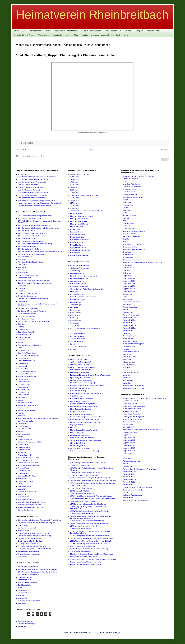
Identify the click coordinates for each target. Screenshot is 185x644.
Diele (124, 221)
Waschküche (127, 378)
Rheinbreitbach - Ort (113, 31)
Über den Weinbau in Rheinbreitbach (31, 187)
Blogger (118, 633)
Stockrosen (126, 370)
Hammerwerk (23, 366)
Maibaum (21, 431)
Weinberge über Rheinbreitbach (29, 601)
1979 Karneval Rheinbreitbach (81, 529)
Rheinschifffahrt (23, 468)
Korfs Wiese (22, 416)
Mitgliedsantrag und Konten (40, 31)
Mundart (125, 310)
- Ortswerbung (75, 271)
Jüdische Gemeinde (25, 403)
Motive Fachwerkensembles (80, 240)
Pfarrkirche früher (24, 447)
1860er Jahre (75, 180)
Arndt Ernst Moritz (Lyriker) (79, 365)
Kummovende (75, 310)
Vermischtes (22, 489)
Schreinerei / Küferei (25, 593)
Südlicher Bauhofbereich (131, 373)
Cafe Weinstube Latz (77, 281)
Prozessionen (23, 452)
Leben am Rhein (24, 426)
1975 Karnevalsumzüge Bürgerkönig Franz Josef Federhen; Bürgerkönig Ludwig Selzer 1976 (91, 517)
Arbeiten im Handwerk (130, 179)
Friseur (20, 342)
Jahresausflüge (75, 305)
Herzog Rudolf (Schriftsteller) (80, 401)
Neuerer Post (21, 150)
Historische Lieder (24, 379)
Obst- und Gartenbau (25, 439)
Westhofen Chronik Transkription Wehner (32, 502)
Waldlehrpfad (22, 494)
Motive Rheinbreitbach (78, 248)
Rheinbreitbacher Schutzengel (28, 466)
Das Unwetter (23, 301)
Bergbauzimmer (23, 531)
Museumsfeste (75, 315)
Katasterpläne (127, 265)
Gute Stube (126, 239)
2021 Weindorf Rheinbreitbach (28, 575)
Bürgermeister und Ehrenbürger (81, 380)
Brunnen (125, 213)
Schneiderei (127, 354)
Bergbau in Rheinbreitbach (27, 528)
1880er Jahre (75, 182)
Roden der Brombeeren (131, 352)
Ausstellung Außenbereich (131, 184)
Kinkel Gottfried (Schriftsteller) (80, 409)
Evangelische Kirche (25, 335)
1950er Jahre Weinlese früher (28, 567)
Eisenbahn (22, 324)
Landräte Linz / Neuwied (79, 412)
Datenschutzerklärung (130, 411)
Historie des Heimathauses (27, 376)
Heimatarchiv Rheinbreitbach (132, 244)
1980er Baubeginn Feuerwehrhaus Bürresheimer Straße (90, 536)
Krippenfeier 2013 (129, 278)
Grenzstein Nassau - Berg (131, 236)
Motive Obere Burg (77, 242)
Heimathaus (127, 252)
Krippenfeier (74, 307)
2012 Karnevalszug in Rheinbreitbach (83, 546)
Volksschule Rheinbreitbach (27, 492)
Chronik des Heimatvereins (27, 296)
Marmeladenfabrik (24, 434)
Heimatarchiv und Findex (24, 35)
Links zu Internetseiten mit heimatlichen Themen (34, 206)
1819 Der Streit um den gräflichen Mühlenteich (34, 226)
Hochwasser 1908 (24, 382)
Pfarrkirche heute (24, 450)
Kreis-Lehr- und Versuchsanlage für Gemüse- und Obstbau (38, 418)
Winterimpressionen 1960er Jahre (30, 505)
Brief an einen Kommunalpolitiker (134, 406)
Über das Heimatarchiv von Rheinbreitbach (33, 195)
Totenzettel (126, 375)
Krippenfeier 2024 (129, 289)
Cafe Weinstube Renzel (78, 284)
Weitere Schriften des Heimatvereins (135, 500)
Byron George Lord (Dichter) (80, 378)
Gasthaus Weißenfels (78, 294)
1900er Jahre (75, 185)
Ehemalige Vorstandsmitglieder (133, 417)
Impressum (22, 626)
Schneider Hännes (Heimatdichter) (82, 438)
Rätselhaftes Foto (24, 471)
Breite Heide (22, 286)
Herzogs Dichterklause (26, 374)
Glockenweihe (23, 363)
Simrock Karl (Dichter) (78, 443)
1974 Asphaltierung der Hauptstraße (83, 494)
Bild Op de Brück (76, 214)
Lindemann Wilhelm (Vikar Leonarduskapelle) (86, 417)
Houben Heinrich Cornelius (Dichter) (83, 404)
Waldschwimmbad (24, 497)
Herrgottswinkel (128, 257)
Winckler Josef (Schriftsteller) (80, 448)
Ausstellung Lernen (129, 189)
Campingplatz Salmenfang (79, 287)
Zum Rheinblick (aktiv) (78, 334)
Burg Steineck (23, 288)
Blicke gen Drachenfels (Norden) (81, 216)
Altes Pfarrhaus (23, 270)
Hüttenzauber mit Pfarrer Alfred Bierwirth (84, 557)
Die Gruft (126, 218)
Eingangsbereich (128, 223)
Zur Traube (74, 349)
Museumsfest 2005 (129, 318)
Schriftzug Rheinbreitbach (27, 476)
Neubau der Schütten (130, 341)
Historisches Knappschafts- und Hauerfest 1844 (34, 549)
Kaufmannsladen (128, 268)
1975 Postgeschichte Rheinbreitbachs (31, 241)
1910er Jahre (75, 187)
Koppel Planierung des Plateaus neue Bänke (86, 562)
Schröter (21, 596)
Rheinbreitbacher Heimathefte (50, 35)
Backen (125, 200)
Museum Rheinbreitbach (91, 31)
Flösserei (21, 340)
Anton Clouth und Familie (79, 359)
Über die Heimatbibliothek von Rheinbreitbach (34, 193)
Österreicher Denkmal (26, 510)
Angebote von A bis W (130, 401)
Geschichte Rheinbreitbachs (28, 353)
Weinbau (129, 31)
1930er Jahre (75, 190)
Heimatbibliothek (153, 31)
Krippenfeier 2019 (129, 284)
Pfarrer (73, 427)
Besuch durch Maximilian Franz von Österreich (34, 280)
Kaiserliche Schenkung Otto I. (28, 405)
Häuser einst (22, 397)
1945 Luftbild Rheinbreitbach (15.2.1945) (84, 195)
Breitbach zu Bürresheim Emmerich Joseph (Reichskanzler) (91, 375)
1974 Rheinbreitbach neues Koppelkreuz (84, 501)
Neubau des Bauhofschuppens (133, 344)
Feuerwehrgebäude (25, 337)
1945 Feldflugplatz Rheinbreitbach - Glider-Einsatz (87, 463)
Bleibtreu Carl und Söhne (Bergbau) (30, 538)
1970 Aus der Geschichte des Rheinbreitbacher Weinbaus (38, 569)
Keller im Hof (127, 270)
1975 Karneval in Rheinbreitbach (81, 514)
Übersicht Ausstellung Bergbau (133, 388)
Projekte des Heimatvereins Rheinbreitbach (137, 487)
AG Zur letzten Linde (25, 257)
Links (126, 35)
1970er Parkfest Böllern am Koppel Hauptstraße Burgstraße (91, 478)
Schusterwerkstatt (129, 362)
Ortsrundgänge (23, 445)
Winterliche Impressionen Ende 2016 (31, 507)
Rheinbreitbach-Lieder (26, 460)
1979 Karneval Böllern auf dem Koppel (83, 526)
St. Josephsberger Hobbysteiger (29, 554)
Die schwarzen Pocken (26, 319)
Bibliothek (126, 208)
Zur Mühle (74, 344)
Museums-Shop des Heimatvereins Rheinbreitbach (140, 469)
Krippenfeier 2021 (129, 286)
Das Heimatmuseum (130, 216)
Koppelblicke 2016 (77, 227)
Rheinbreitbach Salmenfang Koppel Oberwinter (86, 565)
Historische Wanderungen (131, 422)
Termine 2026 (19, 31)
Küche (125, 297)
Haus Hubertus (23, 369)
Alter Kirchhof (23, 265)
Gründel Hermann (76, 396)
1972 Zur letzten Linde (78, 486)
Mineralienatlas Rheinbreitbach (29, 551)
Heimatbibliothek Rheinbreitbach (134, 250)
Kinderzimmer (127, 273)
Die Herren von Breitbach (27, 316)
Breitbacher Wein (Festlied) (27, 583)
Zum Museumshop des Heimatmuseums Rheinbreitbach (37, 201)
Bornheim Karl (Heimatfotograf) (81, 370)
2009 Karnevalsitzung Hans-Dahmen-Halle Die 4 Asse (89, 544)
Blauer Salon (127, 210)
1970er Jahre (75, 203)
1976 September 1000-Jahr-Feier (29, 249)
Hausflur (125, 242)
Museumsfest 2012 (129, 320)
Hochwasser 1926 (24, 384)
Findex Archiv (127, 226)
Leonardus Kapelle (24, 429)
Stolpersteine (22, 479)
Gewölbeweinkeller (24, 585)
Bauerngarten (127, 202)
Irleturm (21, 400)
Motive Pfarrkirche (77, 245)
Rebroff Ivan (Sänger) (78, 433)
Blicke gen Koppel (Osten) (79, 219)
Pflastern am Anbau (129, 346)
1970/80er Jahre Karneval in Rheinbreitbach (85, 473)
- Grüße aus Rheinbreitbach (80, 174)
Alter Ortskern (23, 267)
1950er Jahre (75, 198)
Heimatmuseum (128, 255)
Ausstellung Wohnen (130, 195)
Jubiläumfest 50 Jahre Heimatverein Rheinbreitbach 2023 (142, 263)
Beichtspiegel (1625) (25, 278)
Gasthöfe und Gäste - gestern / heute (83, 297)
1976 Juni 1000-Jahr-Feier (27, 246)
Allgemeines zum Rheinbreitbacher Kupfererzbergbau (36, 523)
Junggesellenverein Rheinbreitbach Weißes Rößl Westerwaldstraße (93, 559)
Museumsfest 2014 (129, 323)
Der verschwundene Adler (27, 314)
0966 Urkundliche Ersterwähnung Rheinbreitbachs (35, 216)
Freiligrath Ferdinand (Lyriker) (80, 388)
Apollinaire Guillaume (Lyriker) (81, 362)
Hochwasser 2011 (24, 392)
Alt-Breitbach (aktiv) (77, 273)
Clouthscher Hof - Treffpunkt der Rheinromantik (86, 289)
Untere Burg (22, 484)
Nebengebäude (128, 338)
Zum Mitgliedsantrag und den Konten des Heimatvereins (37, 177)
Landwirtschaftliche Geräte (132, 302)
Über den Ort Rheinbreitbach (28, 185)
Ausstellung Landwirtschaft (132, 187)
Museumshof (127, 333)
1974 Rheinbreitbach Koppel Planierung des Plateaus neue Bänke (93, 499)
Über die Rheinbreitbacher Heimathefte (31, 198)
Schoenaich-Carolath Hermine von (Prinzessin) (86, 440)
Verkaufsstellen (128, 498)
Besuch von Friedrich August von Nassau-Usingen (35, 283)
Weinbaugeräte (23, 598)
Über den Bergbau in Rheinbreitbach (31, 190)
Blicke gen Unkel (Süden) (79, 224)
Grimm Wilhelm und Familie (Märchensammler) (86, 393)
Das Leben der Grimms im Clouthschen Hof (33, 299)
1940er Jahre (75, 193)
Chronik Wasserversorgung (27, 294)
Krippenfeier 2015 (129, 281)
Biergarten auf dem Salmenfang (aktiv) (83, 276)
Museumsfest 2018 (129, 328)
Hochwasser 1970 (24, 387)
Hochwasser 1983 (24, 390)
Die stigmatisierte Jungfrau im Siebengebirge (33, 322)
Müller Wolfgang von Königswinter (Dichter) (85, 419)
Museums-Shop (72, 35)
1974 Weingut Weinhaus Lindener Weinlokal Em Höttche (37, 572)
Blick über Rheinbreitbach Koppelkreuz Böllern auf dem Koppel (92, 554)
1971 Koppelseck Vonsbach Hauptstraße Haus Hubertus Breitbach (93, 483)
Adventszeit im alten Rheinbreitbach (30, 262)
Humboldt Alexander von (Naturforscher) (84, 406)
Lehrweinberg (23, 590)
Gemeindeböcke (24, 350)
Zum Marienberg (76, 331)
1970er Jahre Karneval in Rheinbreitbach (84, 475)
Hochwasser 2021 (24, 395)
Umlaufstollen (23, 557)
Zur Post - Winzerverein (78, 347)
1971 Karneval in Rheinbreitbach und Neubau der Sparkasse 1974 (93, 480)
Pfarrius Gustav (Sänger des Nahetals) (84, 430)
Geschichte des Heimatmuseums (29, 356)
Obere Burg (74, 318)
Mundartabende (76, 313)
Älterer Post (164, 150)
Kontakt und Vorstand (130, 432)
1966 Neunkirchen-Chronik (27, 239)
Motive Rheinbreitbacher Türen (81, 250)
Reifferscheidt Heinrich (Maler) (81, 435)
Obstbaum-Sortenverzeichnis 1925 (30, 442)
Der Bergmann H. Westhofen (28, 308)
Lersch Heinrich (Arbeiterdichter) (81, 414)
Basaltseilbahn (23, 273)
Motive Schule (75, 253)
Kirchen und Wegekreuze (27, 411)
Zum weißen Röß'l (77, 341)
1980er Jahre (75, 206)
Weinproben (22, 603)
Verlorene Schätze (24, 486)
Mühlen (20, 437)
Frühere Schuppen (129, 229)
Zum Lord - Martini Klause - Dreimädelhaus (85, 328)
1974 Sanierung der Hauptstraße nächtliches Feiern (88, 504)
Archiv (125, 182)
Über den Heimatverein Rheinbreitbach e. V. (33, 180)
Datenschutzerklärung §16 (132, 414)
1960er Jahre (75, 201)
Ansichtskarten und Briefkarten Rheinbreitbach (86, 211)
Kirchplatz (21, 413)
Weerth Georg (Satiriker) (79, 446)
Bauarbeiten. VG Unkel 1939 (28, 275)
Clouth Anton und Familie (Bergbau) (30, 541)
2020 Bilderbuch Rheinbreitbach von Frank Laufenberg (89, 549)
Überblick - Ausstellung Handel (133, 386)
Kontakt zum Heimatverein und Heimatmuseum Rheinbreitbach (40, 203)
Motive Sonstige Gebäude (79, 255)
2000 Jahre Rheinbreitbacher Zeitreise (31, 254)
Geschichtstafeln (24, 358)
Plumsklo (126, 349)
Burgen (20, 291)
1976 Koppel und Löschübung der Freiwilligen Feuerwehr (90, 523)
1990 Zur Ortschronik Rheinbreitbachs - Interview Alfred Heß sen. (40, 252)
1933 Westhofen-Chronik (27, 231)
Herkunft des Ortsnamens (27, 371)
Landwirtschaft (23, 424)
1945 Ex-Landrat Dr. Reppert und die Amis (32, 233)
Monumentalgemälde (77, 235)
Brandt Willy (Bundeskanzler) (80, 372)
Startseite (93, 150)
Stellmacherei (127, 367)
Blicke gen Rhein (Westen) (79, 221)
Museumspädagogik (129, 336)
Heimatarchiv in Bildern (130, 247)
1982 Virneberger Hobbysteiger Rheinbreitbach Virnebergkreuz (40, 520)
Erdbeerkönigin (23, 329)
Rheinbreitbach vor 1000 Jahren (29, 458)
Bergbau (139, 31)
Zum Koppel (74, 326)
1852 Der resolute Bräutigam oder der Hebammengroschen (38, 228)
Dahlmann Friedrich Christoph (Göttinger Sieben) (87, 385)
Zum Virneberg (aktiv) (78, 339)
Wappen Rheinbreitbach (26, 500)
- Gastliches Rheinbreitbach (80, 265)
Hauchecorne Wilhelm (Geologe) (81, 399)
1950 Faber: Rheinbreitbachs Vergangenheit (33, 236)
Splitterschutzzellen (129, 365)
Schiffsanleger (23, 473)
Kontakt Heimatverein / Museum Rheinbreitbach (101, 35)
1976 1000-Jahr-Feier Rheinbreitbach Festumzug (35, 244)
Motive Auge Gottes (77, 237)
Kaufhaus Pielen (24, 408)
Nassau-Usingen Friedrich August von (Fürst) (86, 422)
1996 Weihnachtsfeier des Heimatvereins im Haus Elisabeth (91, 541)
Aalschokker (22, 260)
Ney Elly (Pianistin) (77, 425)
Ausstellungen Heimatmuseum (133, 197)
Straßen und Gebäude (26, 481)
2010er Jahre (75, 208)
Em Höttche (74, 292)
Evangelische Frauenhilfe (27, 332)
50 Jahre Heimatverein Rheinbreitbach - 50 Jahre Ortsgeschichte (145, 398)
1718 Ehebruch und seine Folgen (29, 218)
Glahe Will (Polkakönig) (78, 391)
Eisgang (21, 327)
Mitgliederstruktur (128, 459)
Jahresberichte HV (129, 427)
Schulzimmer (127, 359)
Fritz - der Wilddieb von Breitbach (29, 345)
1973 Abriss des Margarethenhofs (82, 488)
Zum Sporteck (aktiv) (77, 336)
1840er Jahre (75, 177)
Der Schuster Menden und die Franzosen (32, 311)
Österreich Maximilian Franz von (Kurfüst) (84, 451)
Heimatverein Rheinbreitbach (92, 15)
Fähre (20, 348)
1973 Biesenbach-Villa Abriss (80, 491)
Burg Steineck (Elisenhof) (79, 279)
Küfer (20, 588)
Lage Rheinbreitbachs (26, 421)
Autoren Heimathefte (130, 404)
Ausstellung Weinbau (25, 577)
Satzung (125, 493)
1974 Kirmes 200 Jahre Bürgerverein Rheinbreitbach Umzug (91, 496)
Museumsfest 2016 (129, 325)
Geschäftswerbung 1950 (26, 361)
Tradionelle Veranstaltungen (132, 495)
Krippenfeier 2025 (129, 291)
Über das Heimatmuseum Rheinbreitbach (32, 182)
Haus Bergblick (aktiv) (78, 300)
